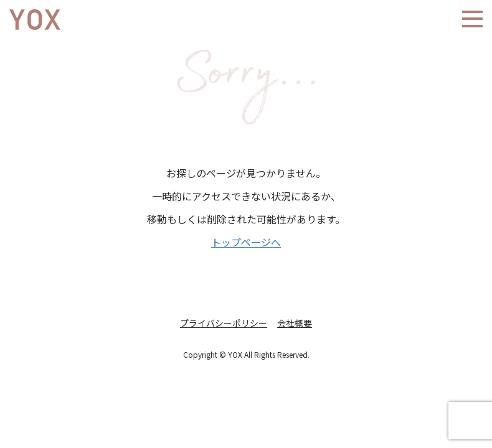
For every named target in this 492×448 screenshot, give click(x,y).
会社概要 (295, 323)
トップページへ (246, 242)
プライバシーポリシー (224, 323)
